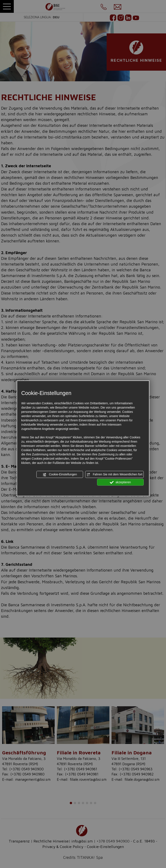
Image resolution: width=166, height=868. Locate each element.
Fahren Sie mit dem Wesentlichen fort (114, 475)
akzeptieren (120, 482)
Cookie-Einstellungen (60, 475)
